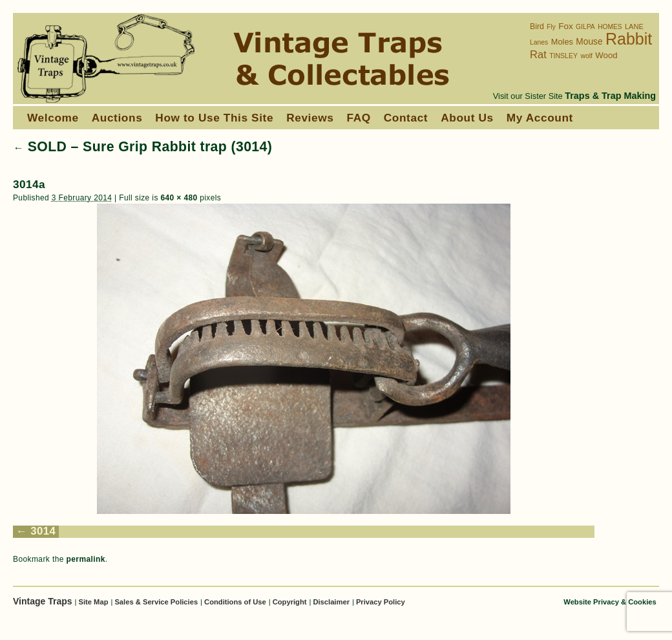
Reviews (310, 118)
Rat (538, 55)
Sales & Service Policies (156, 602)
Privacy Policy (381, 602)
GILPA (585, 27)
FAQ (358, 118)
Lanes (539, 42)
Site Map (93, 602)
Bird (537, 27)
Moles (562, 42)
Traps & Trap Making (610, 96)
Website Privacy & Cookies (610, 602)
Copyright (290, 602)
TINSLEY (563, 56)
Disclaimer (331, 602)
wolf (586, 56)
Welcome (53, 118)
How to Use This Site (214, 118)
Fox (566, 26)
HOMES (610, 27)
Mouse (589, 42)
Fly (551, 27)
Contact (406, 118)
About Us (467, 118)
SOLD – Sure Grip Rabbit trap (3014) (142, 147)
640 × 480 (179, 198)
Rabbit (629, 39)
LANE (634, 27)
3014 (43, 531)
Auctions (117, 118)
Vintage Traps (44, 601)
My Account (540, 118)
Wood (606, 55)
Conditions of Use (235, 602)
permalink (86, 559)
